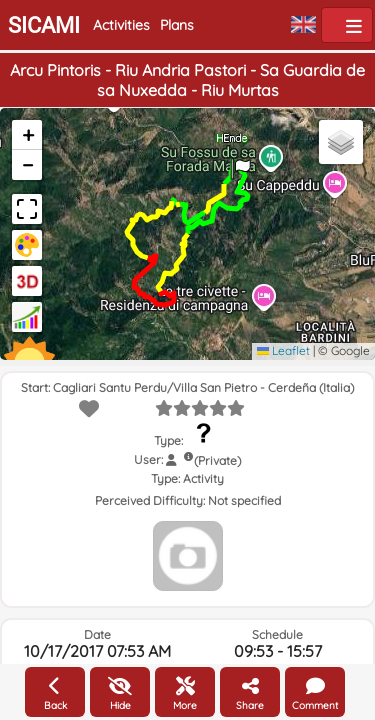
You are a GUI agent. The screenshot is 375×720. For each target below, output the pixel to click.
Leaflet (283, 350)
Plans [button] (177, 25)
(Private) (217, 460)
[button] (241, 162)
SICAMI (44, 25)
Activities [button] (121, 25)
